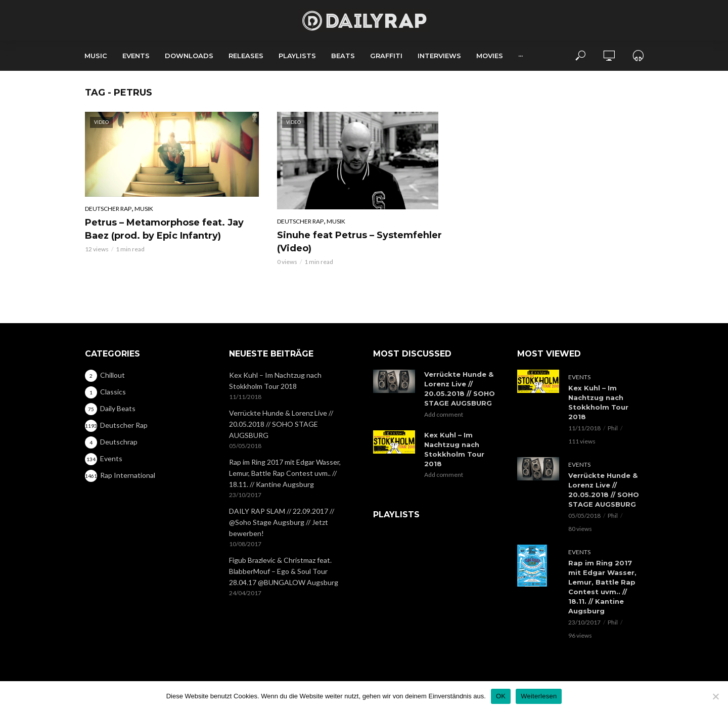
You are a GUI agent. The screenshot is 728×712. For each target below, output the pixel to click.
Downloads (189, 56)
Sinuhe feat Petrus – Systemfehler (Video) (359, 242)
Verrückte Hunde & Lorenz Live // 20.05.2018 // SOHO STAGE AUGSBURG (281, 424)
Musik (144, 209)
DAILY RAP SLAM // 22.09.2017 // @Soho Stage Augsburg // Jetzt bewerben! (282, 522)
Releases (246, 56)
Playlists (297, 56)
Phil (613, 428)
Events (136, 56)
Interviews (439, 56)
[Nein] (715, 696)
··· (520, 56)
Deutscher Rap (108, 209)
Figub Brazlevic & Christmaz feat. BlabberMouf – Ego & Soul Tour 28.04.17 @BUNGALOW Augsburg (284, 571)
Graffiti (386, 56)
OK (501, 696)
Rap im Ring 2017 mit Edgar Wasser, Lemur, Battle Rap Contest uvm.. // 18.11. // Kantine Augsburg (285, 473)
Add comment (444, 414)
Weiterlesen (539, 696)
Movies (490, 56)
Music (96, 56)
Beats (343, 56)
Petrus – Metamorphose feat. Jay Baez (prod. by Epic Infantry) (164, 229)
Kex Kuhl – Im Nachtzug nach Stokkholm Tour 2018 (275, 381)
